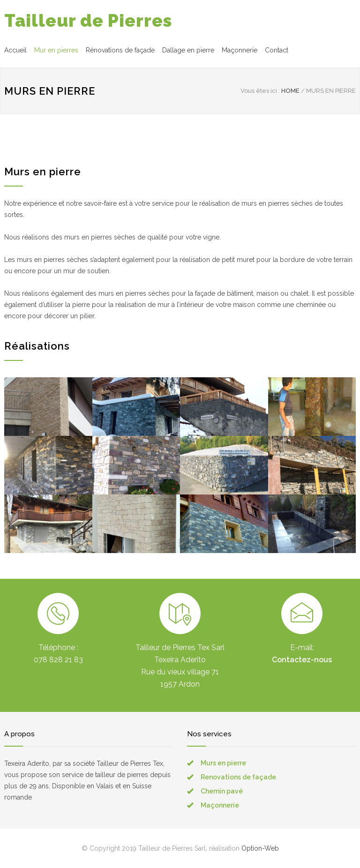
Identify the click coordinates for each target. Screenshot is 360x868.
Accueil (15, 50)
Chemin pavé (222, 791)
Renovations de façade (238, 777)
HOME (290, 91)
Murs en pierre (223, 763)
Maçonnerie (240, 50)
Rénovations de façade (120, 50)
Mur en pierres (56, 50)
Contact (277, 50)
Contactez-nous (302, 660)
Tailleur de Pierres (88, 21)
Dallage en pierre (188, 50)
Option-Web (260, 848)
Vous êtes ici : (260, 91)
